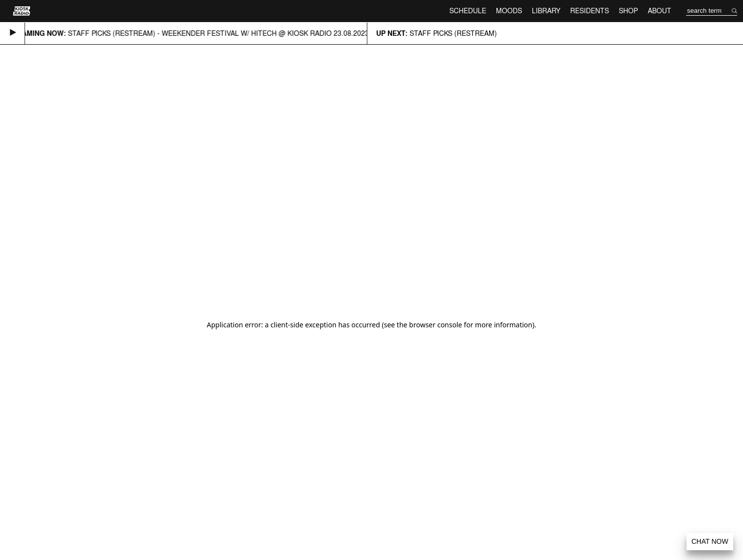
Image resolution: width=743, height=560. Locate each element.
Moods (509, 11)
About (660, 11)
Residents (590, 11)
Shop (628, 11)
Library (546, 11)
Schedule (468, 11)
